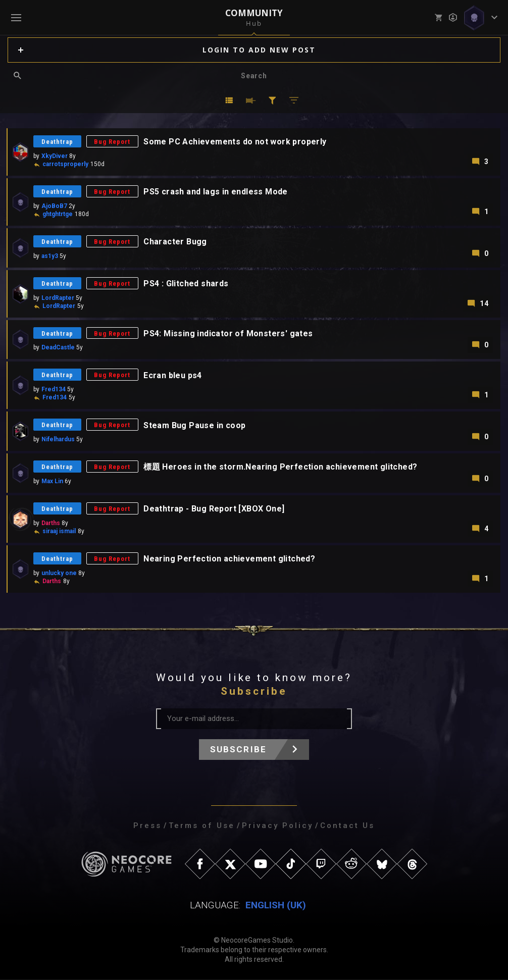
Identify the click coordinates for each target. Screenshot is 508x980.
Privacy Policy (277, 826)
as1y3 (50, 256)
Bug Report (113, 142)
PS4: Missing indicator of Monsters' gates (228, 333)
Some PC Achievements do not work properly (235, 142)
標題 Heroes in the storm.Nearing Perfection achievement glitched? (281, 467)
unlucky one (59, 574)
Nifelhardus (58, 440)
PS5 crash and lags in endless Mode (216, 192)
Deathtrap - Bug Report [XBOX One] (214, 509)
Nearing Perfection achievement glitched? (230, 559)
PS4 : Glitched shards (186, 283)
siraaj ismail (59, 532)
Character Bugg (176, 242)
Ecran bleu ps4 (173, 375)
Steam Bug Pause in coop (195, 425)
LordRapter (58, 298)
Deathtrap (57, 142)
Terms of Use (202, 826)
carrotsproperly (65, 164)
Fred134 (54, 390)
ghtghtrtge (58, 214)
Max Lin (52, 482)
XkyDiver (55, 156)
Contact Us (347, 826)
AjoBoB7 (54, 206)
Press (147, 826)
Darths (51, 524)
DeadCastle (58, 348)
